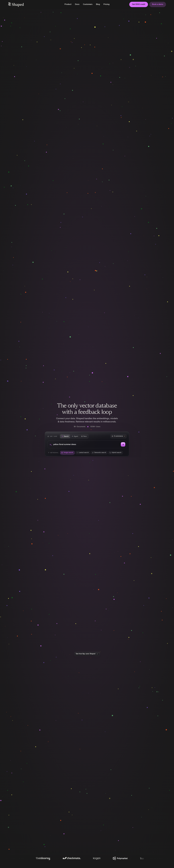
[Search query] (86, 444)
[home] (34, 4)
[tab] (65, 436)
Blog (98, 4)
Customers (88, 4)
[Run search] (123, 444)
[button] (68, 4)
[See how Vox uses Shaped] (87, 654)
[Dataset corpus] (118, 436)
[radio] (67, 453)
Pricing (106, 4)
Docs (77, 4)
